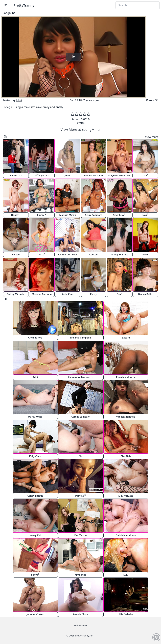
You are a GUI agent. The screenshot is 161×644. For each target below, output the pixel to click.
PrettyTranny (24, 5)
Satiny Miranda (16, 294)
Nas (145, 215)
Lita (145, 175)
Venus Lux (16, 175)
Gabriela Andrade (126, 535)
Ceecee (93, 255)
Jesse (68, 175)
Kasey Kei (35, 535)
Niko (145, 255)
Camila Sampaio (80, 417)
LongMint (9, 13)
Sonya (35, 575)
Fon (119, 294)
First (42, 254)
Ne (80, 456)
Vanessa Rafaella (126, 417)
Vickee (16, 255)
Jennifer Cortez (35, 614)
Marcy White (35, 417)
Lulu (126, 575)
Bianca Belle (145, 294)
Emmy (42, 215)
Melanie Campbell (80, 338)
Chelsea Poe (35, 338)
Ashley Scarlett (119, 255)
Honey (16, 215)
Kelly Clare (35, 456)
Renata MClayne (93, 175)
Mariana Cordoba (42, 294)
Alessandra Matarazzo (80, 377)
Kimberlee (81, 575)
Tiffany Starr (42, 175)
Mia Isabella (126, 614)
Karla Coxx (67, 294)
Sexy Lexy (119, 215)
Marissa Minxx (67, 215)
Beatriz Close (80, 614)
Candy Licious (35, 496)
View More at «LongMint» (81, 130)
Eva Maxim (81, 535)
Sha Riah (126, 456)
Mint (19, 100)
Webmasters (80, 625)
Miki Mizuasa (126, 496)
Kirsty (93, 294)
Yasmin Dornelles (68, 255)
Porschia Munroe (126, 377)
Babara (126, 338)
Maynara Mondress (119, 175)
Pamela (80, 496)
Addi (35, 377)
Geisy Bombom (93, 215)
